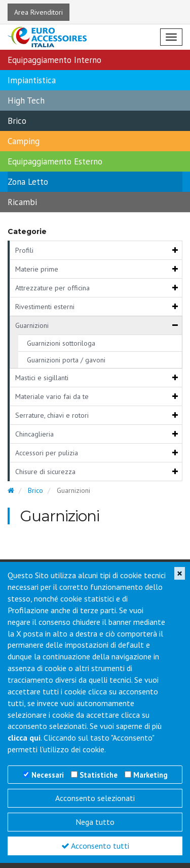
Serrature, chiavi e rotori (52, 415)
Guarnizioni (32, 325)
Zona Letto (28, 182)
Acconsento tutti (95, 846)
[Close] (180, 573)
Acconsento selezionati (95, 798)
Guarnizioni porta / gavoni (66, 360)
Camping (24, 141)
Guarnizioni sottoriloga (61, 343)
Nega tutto (95, 822)
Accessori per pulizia (47, 453)
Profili (24, 250)
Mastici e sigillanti (42, 378)
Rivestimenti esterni (45, 307)
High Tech (26, 101)
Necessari (48, 775)
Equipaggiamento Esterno (55, 161)
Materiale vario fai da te (52, 396)
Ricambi (22, 202)
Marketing (150, 775)
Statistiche (99, 775)
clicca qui (24, 738)
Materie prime (37, 269)
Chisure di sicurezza (45, 472)
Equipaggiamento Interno (54, 60)
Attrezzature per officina (52, 288)
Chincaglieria (34, 434)
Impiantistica (32, 80)
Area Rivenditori (39, 12)
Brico (17, 121)
